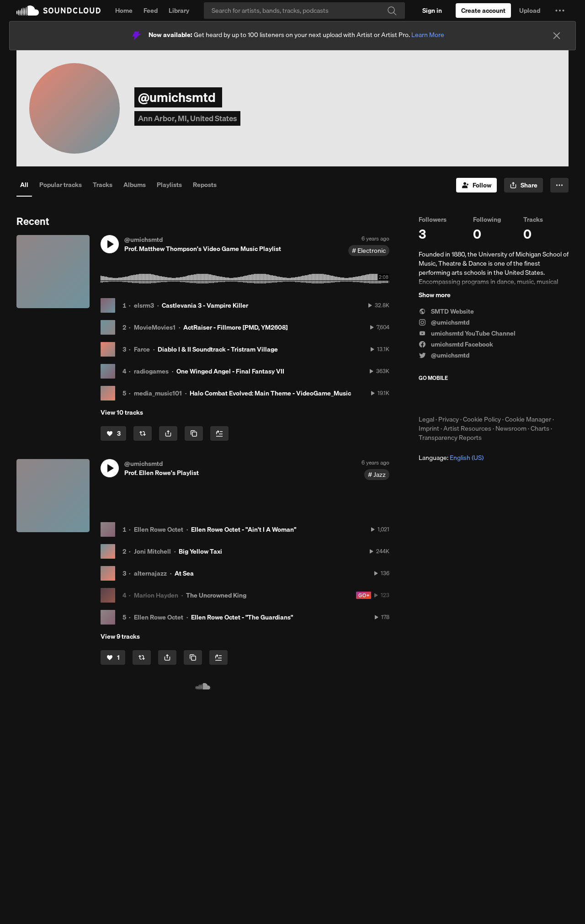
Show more (435, 295)
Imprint (429, 428)
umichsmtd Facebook (456, 344)
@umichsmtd (444, 322)
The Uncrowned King (216, 595)
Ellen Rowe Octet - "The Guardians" (242, 617)
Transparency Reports (450, 438)
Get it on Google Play (508, 398)
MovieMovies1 (155, 327)
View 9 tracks (120, 636)
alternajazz (150, 573)
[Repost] (143, 433)
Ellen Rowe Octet (159, 529)
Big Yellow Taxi (200, 551)
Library (179, 11)
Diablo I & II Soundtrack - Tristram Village (218, 349)
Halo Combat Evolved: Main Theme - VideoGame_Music (270, 393)
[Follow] (476, 185)
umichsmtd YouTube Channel (467, 333)
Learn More (428, 35)
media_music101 (158, 393)
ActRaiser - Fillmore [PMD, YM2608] (235, 327)
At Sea (184, 573)
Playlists (169, 185)
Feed (151, 11)
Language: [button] (451, 458)
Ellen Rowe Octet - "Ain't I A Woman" (244, 529)
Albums (135, 185)
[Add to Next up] (219, 433)
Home (124, 11)
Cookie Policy (482, 419)
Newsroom (511, 428)
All (24, 185)
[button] (560, 11)
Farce (142, 349)
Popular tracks (61, 185)
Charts (540, 428)
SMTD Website (446, 311)
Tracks (103, 185)
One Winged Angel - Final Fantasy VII (230, 371)
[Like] (113, 433)
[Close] (557, 36)
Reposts (205, 185)
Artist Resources (467, 428)
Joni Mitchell (152, 551)
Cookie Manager (528, 419)
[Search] (304, 11)
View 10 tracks (122, 412)
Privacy (449, 419)
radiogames (151, 371)
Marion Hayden (156, 595)
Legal (426, 419)
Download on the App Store (446, 398)
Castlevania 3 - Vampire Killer (205, 305)
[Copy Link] (194, 433)
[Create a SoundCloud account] (483, 11)
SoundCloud (58, 11)
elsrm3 (144, 305)
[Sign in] (432, 11)
